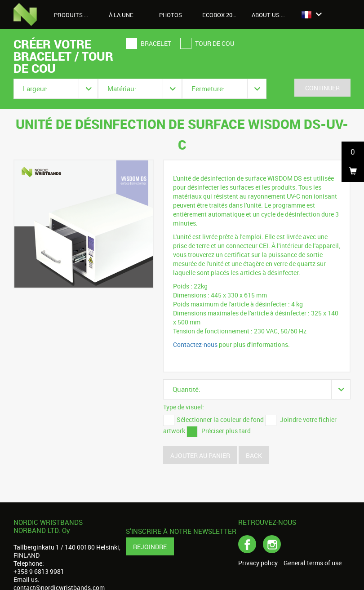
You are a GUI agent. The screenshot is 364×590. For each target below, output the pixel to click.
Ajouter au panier (200, 455)
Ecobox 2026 (220, 15)
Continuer (322, 88)
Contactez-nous (195, 344)
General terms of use (313, 563)
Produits (73, 15)
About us (271, 15)
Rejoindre (150, 547)
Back (254, 455)
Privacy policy (258, 563)
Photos (171, 15)
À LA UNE (121, 15)
